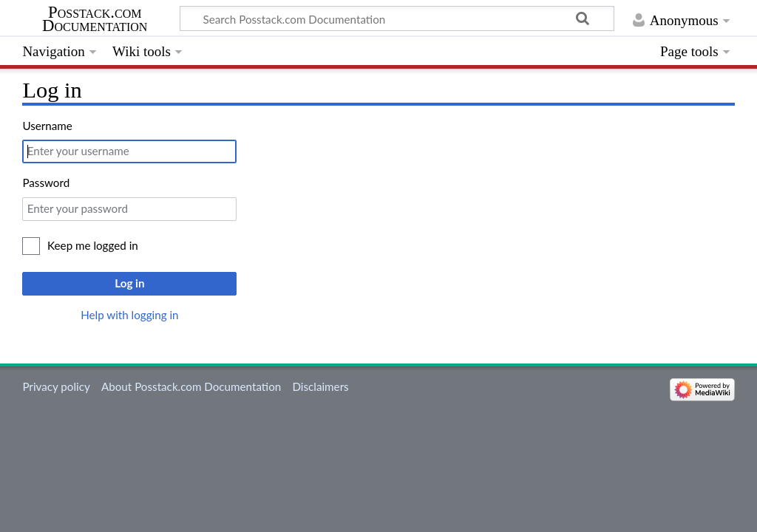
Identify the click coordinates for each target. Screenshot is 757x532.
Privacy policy (56, 386)
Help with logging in (129, 315)
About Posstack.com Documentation (191, 386)
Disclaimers (320, 386)
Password (46, 183)
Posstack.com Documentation (95, 19)
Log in (129, 283)
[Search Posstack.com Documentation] (397, 18)
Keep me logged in (93, 245)
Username (47, 126)
